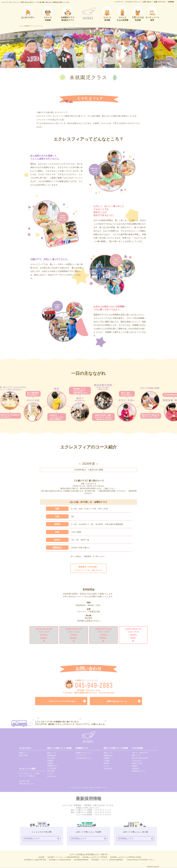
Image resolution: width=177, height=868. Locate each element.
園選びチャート (24, 753)
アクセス (50, 774)
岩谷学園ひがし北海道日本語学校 (60, 860)
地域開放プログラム (138, 771)
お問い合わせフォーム (117, 701)
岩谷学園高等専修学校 (81, 860)
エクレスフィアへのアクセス (62, 701)
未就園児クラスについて (83, 753)
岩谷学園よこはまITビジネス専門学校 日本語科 (126, 857)
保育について (136, 756)
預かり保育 (51, 758)
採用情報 (171, 2)
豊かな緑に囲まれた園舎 (140, 758)
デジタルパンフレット (133, 2)
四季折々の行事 (137, 764)
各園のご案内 (23, 756)
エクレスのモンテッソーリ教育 (29, 774)
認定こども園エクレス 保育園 (116, 748)
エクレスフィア (81, 756)
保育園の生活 (108, 756)
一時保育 (107, 761)
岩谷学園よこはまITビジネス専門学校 (95, 857)
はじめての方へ (25, 748)
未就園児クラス (52, 766)
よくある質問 (52, 769)
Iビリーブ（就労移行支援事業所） (113, 860)
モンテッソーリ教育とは (27, 776)
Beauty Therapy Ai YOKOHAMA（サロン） (141, 860)
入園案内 (50, 764)
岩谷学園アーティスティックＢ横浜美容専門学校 (63, 857)
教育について (52, 753)
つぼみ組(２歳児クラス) (83, 758)
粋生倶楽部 (95, 860)
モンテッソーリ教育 (27, 769)
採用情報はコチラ (32, 839)
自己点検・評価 (24, 781)
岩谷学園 (41, 857)
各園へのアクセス (160, 2)
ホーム (21, 26)
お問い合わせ (147, 2)
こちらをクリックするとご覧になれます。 (88, 568)
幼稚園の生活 (52, 756)
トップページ (119, 2)
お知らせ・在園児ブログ (140, 753)
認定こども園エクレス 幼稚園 (59, 748)
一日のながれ (136, 761)
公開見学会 (135, 769)
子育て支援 (51, 771)
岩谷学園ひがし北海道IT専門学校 (35, 860)
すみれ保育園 (137, 748)
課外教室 (50, 761)
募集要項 (135, 766)
